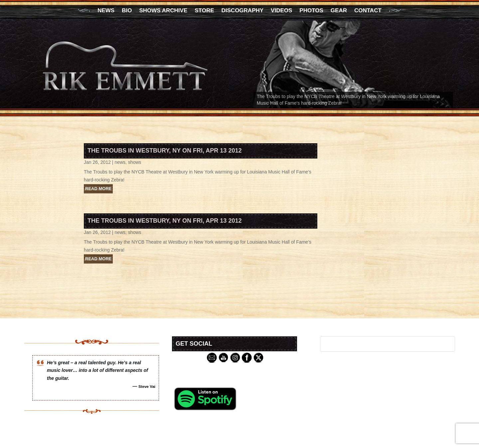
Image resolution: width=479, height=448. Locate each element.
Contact (368, 11)
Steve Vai (147, 386)
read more (98, 189)
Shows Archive (163, 11)
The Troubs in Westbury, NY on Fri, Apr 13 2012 (164, 151)
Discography (243, 11)
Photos (311, 11)
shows (135, 162)
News (106, 11)
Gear (339, 11)
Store (204, 11)
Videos (281, 11)
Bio (127, 11)
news (120, 162)
